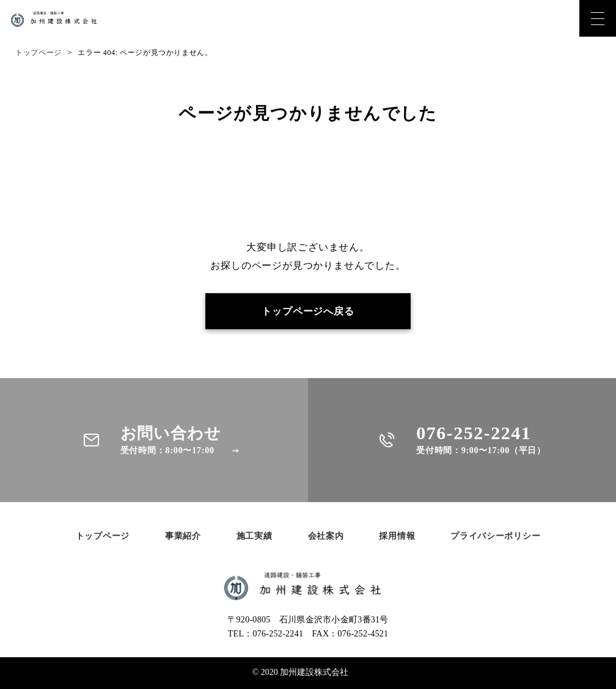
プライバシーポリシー (495, 537)
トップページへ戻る (308, 311)
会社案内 (326, 537)
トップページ (38, 53)
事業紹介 (183, 537)
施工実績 (255, 537)
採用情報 (397, 537)
